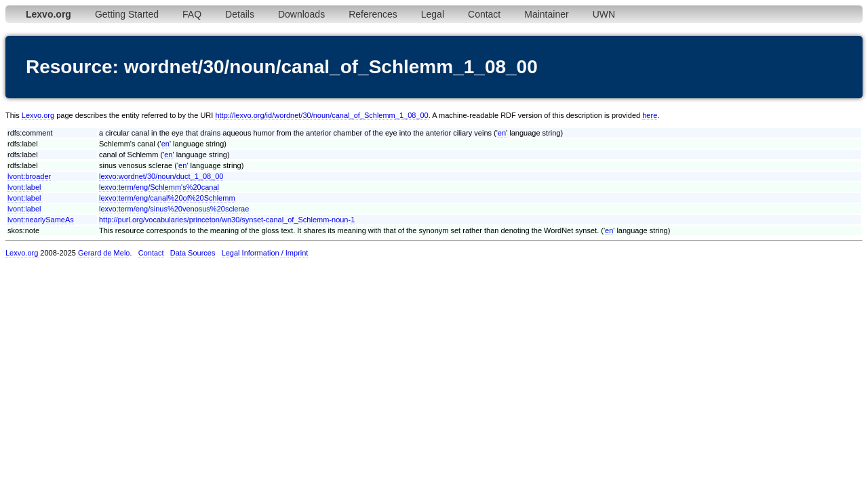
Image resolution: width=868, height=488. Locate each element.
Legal (433, 14)
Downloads (301, 14)
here (650, 115)
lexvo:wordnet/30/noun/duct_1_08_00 (161, 176)
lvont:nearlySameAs (41, 220)
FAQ (192, 14)
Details (240, 14)
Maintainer (546, 14)
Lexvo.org (38, 115)
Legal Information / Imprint (265, 253)
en (502, 133)
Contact (484, 14)
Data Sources (193, 253)
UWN (604, 14)
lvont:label (24, 187)
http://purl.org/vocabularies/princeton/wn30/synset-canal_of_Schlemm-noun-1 (227, 220)
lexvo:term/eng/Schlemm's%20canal (159, 187)
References (373, 14)
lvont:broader (29, 176)
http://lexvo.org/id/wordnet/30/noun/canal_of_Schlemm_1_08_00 (321, 115)
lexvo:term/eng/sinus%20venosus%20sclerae (174, 209)
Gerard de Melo (104, 253)
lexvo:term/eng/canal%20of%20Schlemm (167, 198)
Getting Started (127, 14)
